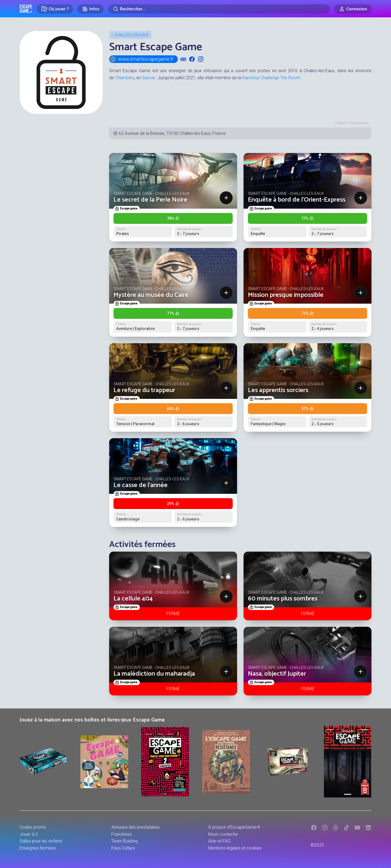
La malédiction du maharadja (154, 674)
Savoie (149, 78)
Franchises (122, 834)
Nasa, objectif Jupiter (277, 674)
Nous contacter (223, 834)
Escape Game (26, 9)
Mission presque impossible (286, 295)
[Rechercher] (219, 9)
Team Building (124, 841)
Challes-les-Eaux (132, 35)
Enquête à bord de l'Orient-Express (297, 200)
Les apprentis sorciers (278, 390)
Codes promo (33, 827)
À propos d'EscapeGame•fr (234, 827)
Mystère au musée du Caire (151, 295)
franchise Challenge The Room (271, 78)
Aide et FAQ (219, 841)
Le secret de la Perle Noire (150, 200)
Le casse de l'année (141, 485)
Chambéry (125, 78)
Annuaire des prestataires (135, 827)
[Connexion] (353, 9)
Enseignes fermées (38, 848)
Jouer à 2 (29, 834)
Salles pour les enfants (41, 841)
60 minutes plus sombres (283, 599)
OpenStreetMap (360, 123)
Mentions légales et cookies (235, 848)
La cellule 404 (133, 599)
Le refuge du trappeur (144, 390)
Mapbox (342, 123)
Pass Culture (123, 848)
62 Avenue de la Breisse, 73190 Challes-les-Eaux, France (172, 133)
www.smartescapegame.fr (142, 59)
